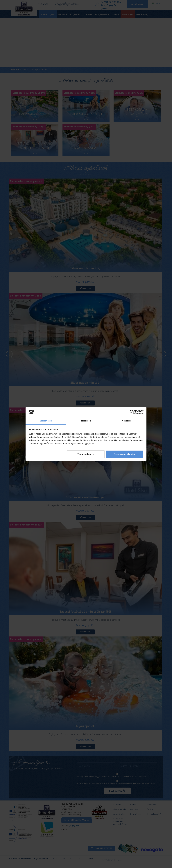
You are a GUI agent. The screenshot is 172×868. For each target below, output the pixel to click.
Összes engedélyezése (124, 454)
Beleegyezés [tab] (46, 421)
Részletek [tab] (86, 421)
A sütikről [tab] (126, 421)
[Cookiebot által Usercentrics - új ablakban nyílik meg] (132, 412)
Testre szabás (86, 454)
